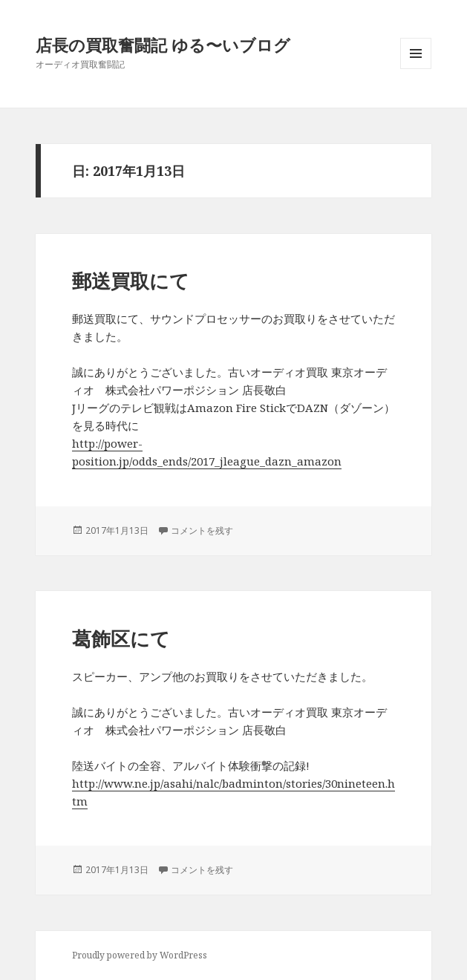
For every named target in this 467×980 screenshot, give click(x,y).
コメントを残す (202, 530)
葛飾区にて (121, 638)
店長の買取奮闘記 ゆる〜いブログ (163, 45)
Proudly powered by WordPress (140, 955)
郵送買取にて (131, 281)
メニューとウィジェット (416, 69)
